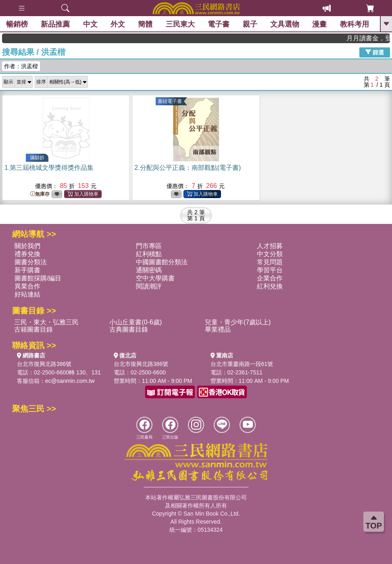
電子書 (219, 24)
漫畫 (319, 24)
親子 (250, 24)
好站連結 (27, 294)
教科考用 (354, 24)
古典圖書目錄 (129, 329)
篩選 (375, 52)
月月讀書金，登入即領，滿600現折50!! (372, 38)
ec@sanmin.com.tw (70, 381)
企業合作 (270, 278)
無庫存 (40, 194)
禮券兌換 (27, 254)
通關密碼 (149, 270)
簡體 (145, 24)
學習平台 (270, 270)
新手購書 (27, 270)
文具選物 (285, 24)
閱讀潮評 (149, 286)
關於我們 (27, 246)
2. (188, 168)
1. (49, 168)
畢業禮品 (218, 329)
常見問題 (270, 262)
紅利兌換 (270, 286)
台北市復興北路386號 (44, 364)
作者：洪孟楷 (21, 66)
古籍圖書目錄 (33, 329)
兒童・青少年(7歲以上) (238, 322)
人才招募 (270, 246)
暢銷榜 (17, 24)
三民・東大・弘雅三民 (46, 322)
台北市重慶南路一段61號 (242, 364)
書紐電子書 (170, 101)
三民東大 (180, 24)
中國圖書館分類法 (162, 262)
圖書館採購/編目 (38, 278)
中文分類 (270, 254)
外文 (118, 24)
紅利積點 (149, 254)
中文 (90, 24)
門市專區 (149, 246)
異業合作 (27, 286)
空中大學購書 (155, 278)
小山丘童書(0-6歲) (136, 322)
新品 (55, 24)
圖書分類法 (31, 262)
